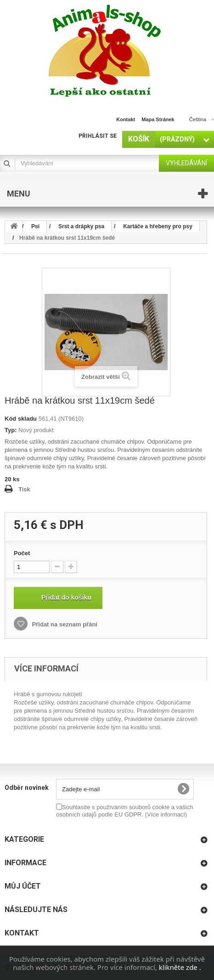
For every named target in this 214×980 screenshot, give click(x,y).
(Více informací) (166, 814)
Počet (22, 553)
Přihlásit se (98, 136)
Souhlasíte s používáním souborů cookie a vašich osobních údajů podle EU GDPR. (124, 811)
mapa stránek (158, 119)
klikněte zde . (180, 967)
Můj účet (23, 886)
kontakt (126, 119)
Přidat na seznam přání (64, 624)
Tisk (24, 489)
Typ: (11, 430)
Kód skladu (21, 419)
